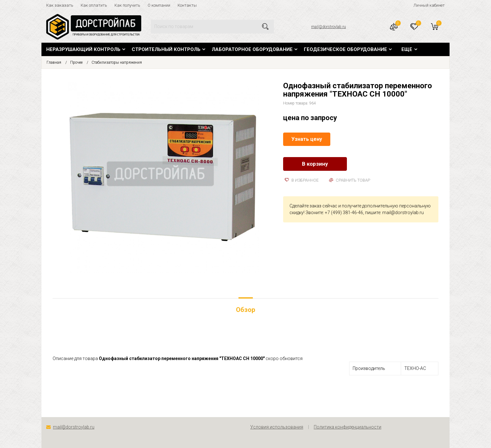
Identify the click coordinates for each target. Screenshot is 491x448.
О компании (159, 5)
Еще (407, 49)
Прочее (76, 62)
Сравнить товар (350, 180)
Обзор (246, 310)
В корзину (315, 164)
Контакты (187, 5)
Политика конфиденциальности (348, 427)
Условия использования (277, 427)
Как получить (127, 5)
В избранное (302, 180)
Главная (54, 62)
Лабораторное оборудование (252, 49)
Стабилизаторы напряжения (117, 62)
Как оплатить (94, 5)
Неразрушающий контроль (83, 49)
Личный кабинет (429, 5)
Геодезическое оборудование (345, 49)
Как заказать (60, 5)
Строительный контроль (166, 49)
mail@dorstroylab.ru (329, 27)
